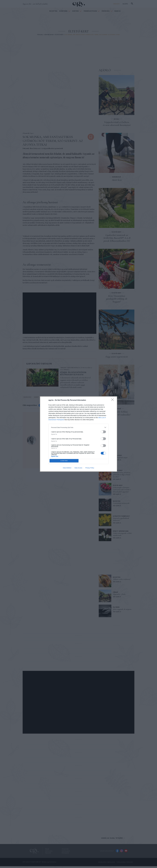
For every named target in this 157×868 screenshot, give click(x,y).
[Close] (113, 400)
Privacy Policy (90, 468)
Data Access (78, 468)
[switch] (103, 432)
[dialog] (78, 434)
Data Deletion (67, 468)
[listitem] (78, 427)
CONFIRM (64, 461)
